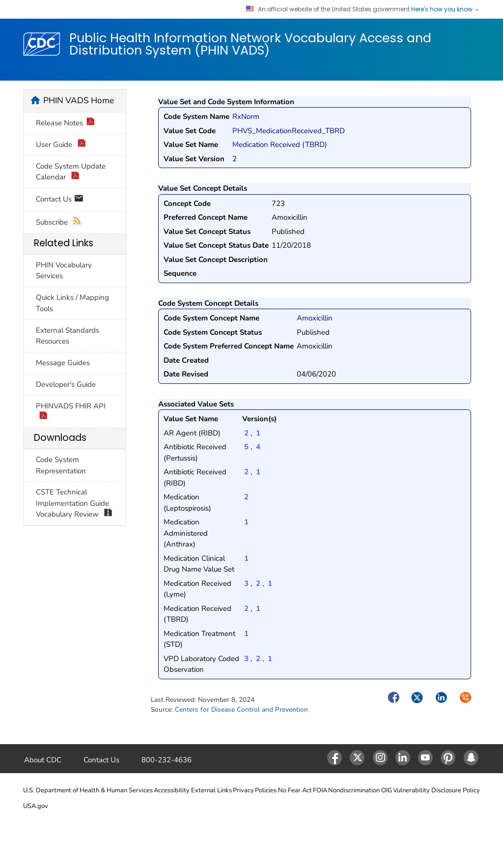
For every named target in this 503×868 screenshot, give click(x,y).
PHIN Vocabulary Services (64, 271)
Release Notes (65, 123)
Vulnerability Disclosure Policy (436, 790)
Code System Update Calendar (71, 172)
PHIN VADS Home (79, 100)
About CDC (43, 760)
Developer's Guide (66, 384)
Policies (266, 790)
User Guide (61, 145)
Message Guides (63, 363)
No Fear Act (295, 790)
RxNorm (246, 116)
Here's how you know (446, 9)
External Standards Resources (68, 336)
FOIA (320, 790)
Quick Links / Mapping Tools (72, 303)
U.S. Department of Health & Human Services (88, 790)
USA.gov (36, 806)
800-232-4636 (167, 760)
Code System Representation (61, 465)
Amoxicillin (315, 318)
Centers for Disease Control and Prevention (241, 709)
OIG (387, 790)
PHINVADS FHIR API (71, 412)
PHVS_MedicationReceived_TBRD (289, 131)
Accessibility (172, 790)
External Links (211, 790)
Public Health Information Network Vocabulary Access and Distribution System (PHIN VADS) (250, 44)
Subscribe (59, 222)
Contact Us (60, 200)
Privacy (243, 790)
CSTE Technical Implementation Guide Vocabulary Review (74, 504)
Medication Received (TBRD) (280, 145)
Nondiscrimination (354, 790)
